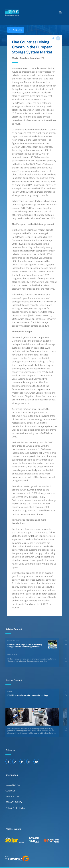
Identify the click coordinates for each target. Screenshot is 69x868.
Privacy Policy (14, 802)
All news (14, 30)
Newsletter (12, 796)
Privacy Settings (15, 808)
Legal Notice (13, 785)
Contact (10, 791)
